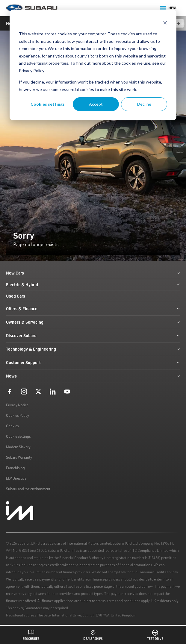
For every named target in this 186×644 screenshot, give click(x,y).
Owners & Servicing (93, 322)
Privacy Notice (17, 405)
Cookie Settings (18, 436)
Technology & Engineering (93, 349)
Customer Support (93, 362)
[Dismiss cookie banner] (165, 23)
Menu (169, 8)
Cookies (12, 426)
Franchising (15, 468)
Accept (96, 104)
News (93, 376)
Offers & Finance (93, 309)
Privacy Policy (32, 71)
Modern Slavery (18, 447)
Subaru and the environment (28, 489)
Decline (144, 104)
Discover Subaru (93, 335)
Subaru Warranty (19, 457)
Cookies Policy (18, 415)
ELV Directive (16, 478)
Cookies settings (48, 104)
